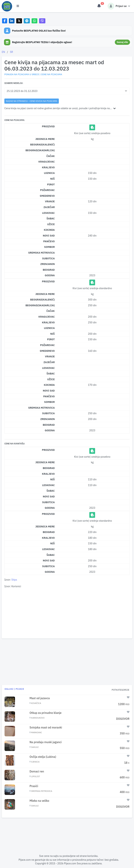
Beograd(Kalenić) (42, 144)
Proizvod (48, 126)
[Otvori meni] (18, 6)
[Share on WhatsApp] (34, 21)
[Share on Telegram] (27, 21)
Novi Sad (49, 236)
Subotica (48, 258)
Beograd (49, 270)
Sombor (49, 247)
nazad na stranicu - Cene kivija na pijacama (32, 101)
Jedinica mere (45, 139)
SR (12, 52)
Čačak (51, 156)
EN (3, 52)
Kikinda (49, 230)
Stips (14, 580)
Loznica (49, 173)
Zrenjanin (47, 264)
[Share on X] (19, 21)
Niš (53, 179)
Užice (51, 224)
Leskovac (49, 213)
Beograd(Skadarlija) (40, 150)
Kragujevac (46, 162)
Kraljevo (48, 167)
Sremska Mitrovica (42, 253)
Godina (50, 275)
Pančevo (49, 241)
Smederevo (47, 196)
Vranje (50, 201)
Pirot (51, 184)
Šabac (51, 218)
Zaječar (49, 207)
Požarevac (47, 190)
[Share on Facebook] (5, 21)
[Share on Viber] (42, 21)
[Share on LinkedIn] (12, 21)
